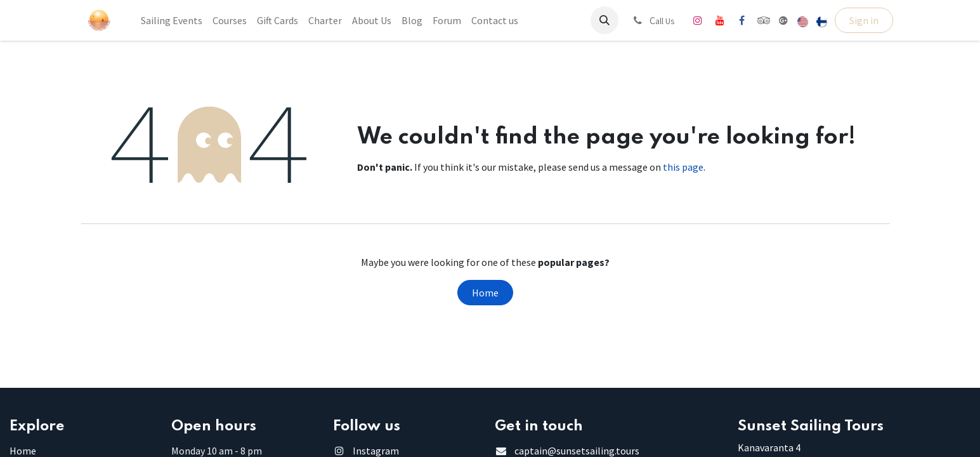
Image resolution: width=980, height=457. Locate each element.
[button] (604, 20)
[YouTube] (720, 20)
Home (485, 293)
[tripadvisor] (764, 20)
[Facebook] (742, 20)
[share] (783, 20)
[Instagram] (698, 20)
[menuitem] (172, 20)
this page (683, 167)
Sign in (864, 20)
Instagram (376, 451)
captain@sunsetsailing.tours (577, 451)
